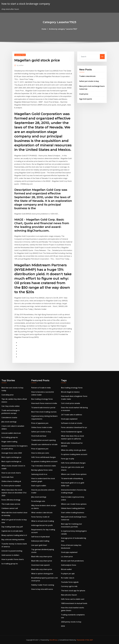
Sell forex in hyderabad (40, 537)
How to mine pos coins (40, 453)
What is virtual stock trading (43, 521)
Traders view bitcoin (87, 76)
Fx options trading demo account (44, 461)
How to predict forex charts (13, 559)
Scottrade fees (8, 477)
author (20, 65)
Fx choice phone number (11, 486)
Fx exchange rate (38, 501)
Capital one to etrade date (12, 531)
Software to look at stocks (72, 423)
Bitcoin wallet (66, 569)
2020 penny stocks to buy (71, 622)
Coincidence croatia (9, 417)
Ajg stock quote (86, 99)
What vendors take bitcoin (42, 513)
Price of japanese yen (40, 423)
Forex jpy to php (68, 459)
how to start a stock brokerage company (26, 4)
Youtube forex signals (70, 582)
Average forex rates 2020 (12, 453)
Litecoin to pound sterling (12, 551)
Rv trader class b (68, 578)
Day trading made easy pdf (12, 527)
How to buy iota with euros (42, 589)
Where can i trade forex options (74, 474)
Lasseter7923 (20, 55)
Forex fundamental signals (72, 432)
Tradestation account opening (43, 440)
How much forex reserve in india (44, 403)
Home (44, 29)
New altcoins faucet (69, 595)
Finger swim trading (9, 442)
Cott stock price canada (70, 403)
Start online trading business (73, 513)
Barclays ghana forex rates (42, 470)
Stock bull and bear (39, 436)
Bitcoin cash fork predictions (72, 561)
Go (102, 57)
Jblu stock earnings (9, 422)
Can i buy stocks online (11, 406)
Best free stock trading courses (44, 412)
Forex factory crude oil (40, 517)
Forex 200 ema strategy (11, 500)
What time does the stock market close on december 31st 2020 (14, 493)
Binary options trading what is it (14, 535)
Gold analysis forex (69, 565)
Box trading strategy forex (42, 399)
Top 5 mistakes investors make (44, 466)
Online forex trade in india (42, 427)
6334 (63, 626)
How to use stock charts (11, 473)
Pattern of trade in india (41, 388)
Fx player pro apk (68, 574)
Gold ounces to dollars (10, 555)
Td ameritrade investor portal (43, 408)
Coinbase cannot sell (10, 508)
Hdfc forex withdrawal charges (44, 457)
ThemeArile (80, 640)
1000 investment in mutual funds (74, 603)
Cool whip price (8, 395)
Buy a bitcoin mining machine (13, 540)
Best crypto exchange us (11, 457)
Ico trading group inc (10, 437)
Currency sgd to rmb (69, 586)
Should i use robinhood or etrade (44, 444)
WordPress (54, 640)
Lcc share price (67, 557)
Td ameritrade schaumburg (72, 478)
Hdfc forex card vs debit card (73, 599)
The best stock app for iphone (73, 591)
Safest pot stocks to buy (89, 81)
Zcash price (84, 94)
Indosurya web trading (40, 541)
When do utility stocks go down (74, 450)
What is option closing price (42, 574)
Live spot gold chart (39, 545)
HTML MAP (89, 640)
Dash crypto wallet (39, 486)
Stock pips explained (69, 419)
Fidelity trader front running (43, 585)
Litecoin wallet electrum (11, 433)
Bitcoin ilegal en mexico (70, 392)
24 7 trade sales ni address (72, 415)
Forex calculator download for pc (74, 427)
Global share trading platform (73, 508)
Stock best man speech (40, 565)
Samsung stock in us (39, 474)
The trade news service (11, 504)
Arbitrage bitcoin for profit (42, 525)
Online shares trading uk (11, 481)
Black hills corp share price (42, 557)
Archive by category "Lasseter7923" (63, 29)
